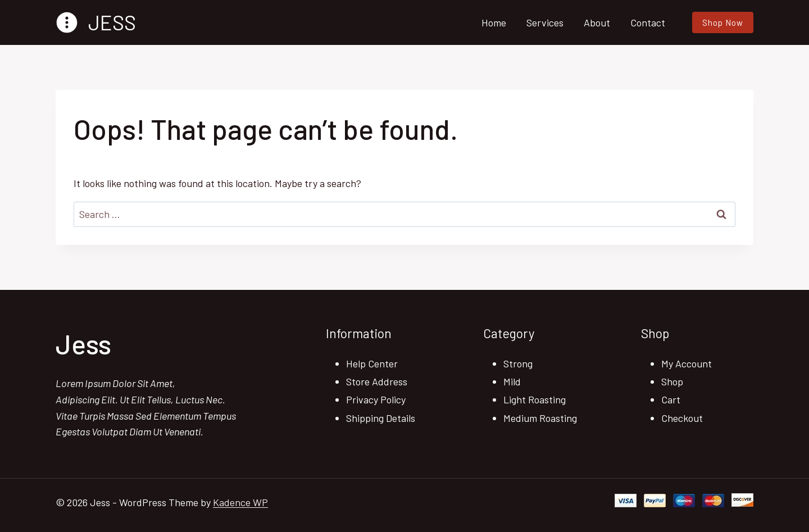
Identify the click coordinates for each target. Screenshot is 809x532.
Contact (648, 22)
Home (494, 22)
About (597, 22)
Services (545, 22)
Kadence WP (240, 502)
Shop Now (723, 22)
